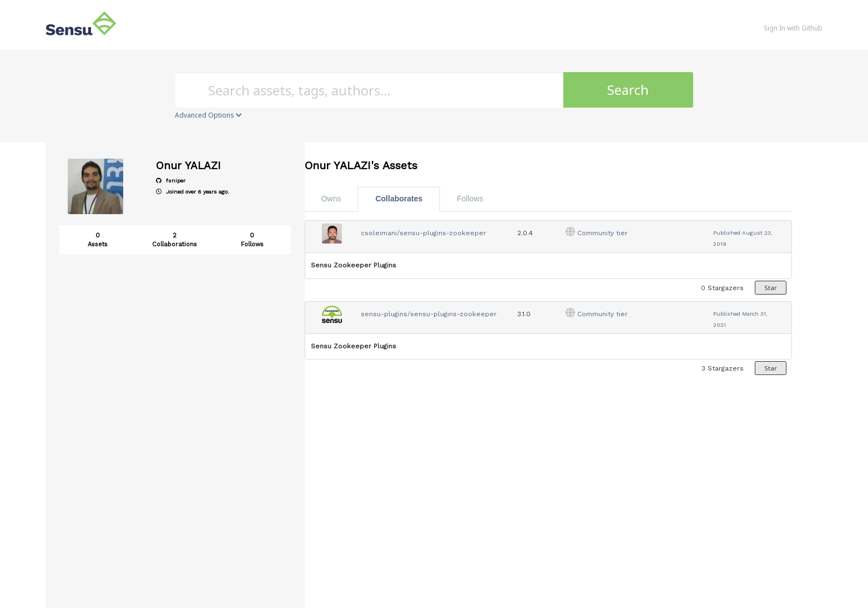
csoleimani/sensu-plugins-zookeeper (423, 233)
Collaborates (399, 199)
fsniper (171, 181)
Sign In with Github (793, 28)
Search (628, 90)
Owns (331, 199)
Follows (470, 199)
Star (771, 288)
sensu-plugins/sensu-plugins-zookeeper (429, 314)
